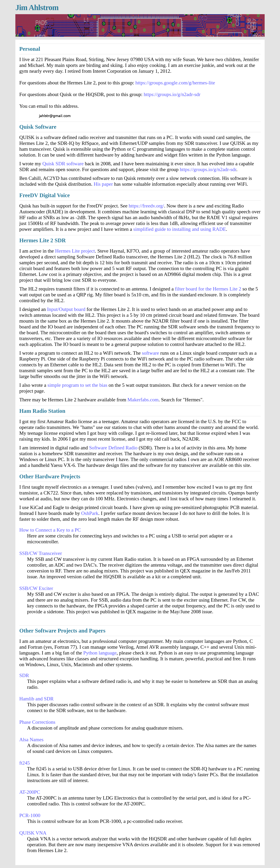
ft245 (24, 763)
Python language (100, 653)
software (150, 353)
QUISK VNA (33, 833)
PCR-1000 (30, 815)
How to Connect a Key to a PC (50, 530)
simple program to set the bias (77, 385)
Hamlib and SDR (36, 699)
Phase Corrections (37, 722)
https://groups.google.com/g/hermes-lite (175, 83)
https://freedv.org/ (146, 206)
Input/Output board (66, 309)
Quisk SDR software (63, 164)
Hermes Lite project (75, 251)
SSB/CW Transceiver (41, 553)
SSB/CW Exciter (36, 588)
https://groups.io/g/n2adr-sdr (172, 94)
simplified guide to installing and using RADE (180, 229)
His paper (103, 184)
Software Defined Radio (113, 448)
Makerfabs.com (143, 400)
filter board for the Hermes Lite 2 (208, 289)
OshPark (90, 513)
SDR (24, 675)
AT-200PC (30, 792)
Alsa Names (31, 740)
